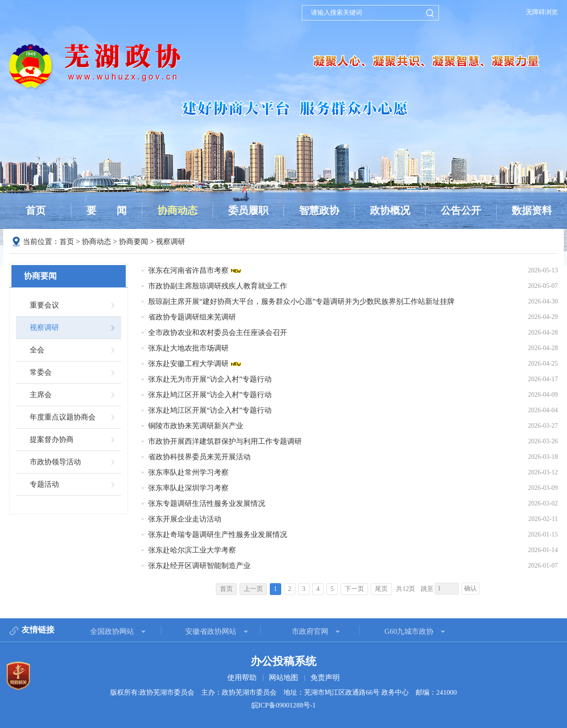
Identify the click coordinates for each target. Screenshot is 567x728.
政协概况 (390, 210)
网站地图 (283, 678)
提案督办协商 (52, 439)
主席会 (41, 395)
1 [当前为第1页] (275, 589)
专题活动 (44, 484)
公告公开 (461, 210)
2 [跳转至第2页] (290, 589)
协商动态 (177, 210)
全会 (37, 350)
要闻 (107, 210)
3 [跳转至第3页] (304, 589)
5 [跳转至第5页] (332, 589)
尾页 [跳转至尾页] (381, 589)
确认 (471, 588)
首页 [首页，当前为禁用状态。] (226, 589)
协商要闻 (134, 242)
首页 (36, 210)
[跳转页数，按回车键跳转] (447, 589)
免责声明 (325, 678)
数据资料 (532, 210)
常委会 (41, 372)
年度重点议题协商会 (63, 417)
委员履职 (248, 210)
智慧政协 (319, 210)
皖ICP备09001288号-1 (284, 705)
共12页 (406, 589)
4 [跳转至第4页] (318, 589)
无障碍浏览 (542, 12)
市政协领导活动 (55, 462)
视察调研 (171, 242)
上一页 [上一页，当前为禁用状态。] (253, 589)
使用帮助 (242, 678)
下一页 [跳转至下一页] (354, 589)
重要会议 (44, 305)
